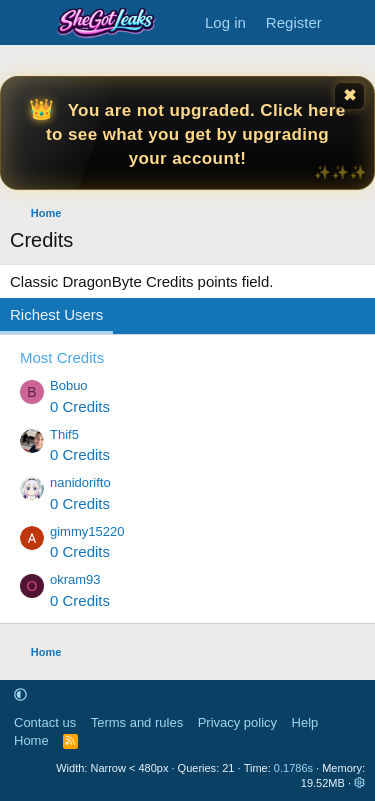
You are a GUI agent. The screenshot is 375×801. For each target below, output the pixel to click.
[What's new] (351, 22)
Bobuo (69, 385)
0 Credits (80, 406)
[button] (20, 694)
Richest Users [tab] (56, 314)
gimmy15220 (87, 531)
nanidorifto (80, 482)
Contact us (45, 722)
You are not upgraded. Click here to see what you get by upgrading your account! (196, 134)
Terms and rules (137, 722)
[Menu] (27, 23)
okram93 (75, 579)
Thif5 (64, 434)
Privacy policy (237, 722)
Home (31, 740)
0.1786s (293, 768)
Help (305, 722)
